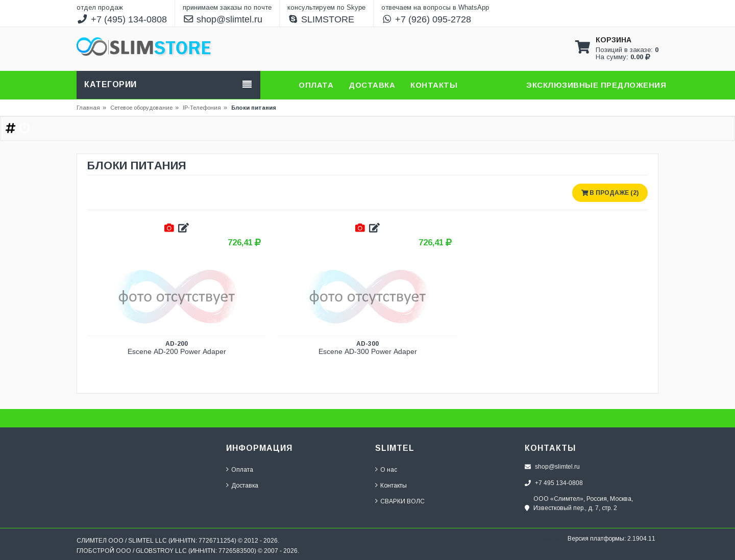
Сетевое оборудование (144, 108)
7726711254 (216, 540)
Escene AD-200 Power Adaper (177, 352)
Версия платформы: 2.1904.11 (611, 538)
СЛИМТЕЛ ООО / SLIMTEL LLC (122, 540)
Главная (88, 108)
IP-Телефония (202, 108)
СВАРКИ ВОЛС (402, 501)
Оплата (242, 469)
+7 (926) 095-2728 (426, 19)
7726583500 (236, 551)
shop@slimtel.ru (223, 19)
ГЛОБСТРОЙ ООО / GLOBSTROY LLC (132, 551)
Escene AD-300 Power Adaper (368, 352)
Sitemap (552, 538)
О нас (389, 469)
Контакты (394, 485)
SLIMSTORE (321, 19)
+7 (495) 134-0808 (122, 19)
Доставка (245, 485)
